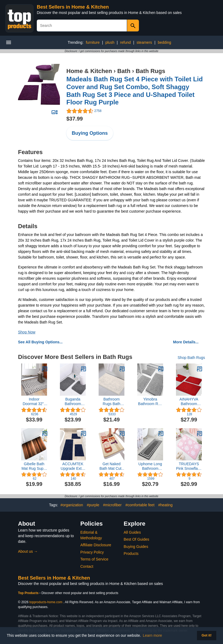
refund (125, 42)
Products (131, 554)
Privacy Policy (92, 552)
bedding (164, 42)
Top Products (29, 593)
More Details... (186, 342)
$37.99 (75, 119)
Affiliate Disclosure (96, 545)
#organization (72, 505)
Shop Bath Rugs (191, 358)
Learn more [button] (153, 635)
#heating (166, 505)
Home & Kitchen (89, 71)
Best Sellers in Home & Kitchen (73, 7)
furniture (93, 42)
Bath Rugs (150, 71)
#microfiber (112, 505)
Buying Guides (136, 547)
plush (110, 42)
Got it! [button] (206, 635)
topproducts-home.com (46, 602)
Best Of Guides (136, 539)
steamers (144, 42)
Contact (87, 566)
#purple (93, 505)
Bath (124, 71)
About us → (28, 551)
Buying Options (90, 133)
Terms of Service (94, 559)
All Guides (132, 532)
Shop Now (27, 332)
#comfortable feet (140, 505)
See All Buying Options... (40, 342)
